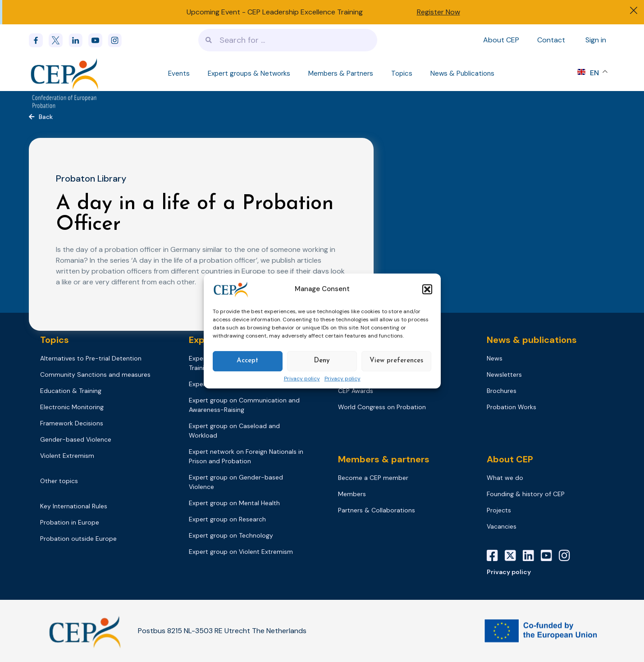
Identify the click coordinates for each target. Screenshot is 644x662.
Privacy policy (302, 379)
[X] (514, 556)
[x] (59, 40)
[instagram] (118, 40)
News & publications (532, 340)
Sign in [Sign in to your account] (596, 40)
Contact (551, 40)
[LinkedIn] (532, 556)
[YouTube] (550, 556)
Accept (247, 361)
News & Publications (462, 73)
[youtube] (98, 40)
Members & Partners (341, 73)
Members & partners (384, 459)
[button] (427, 289)
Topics (402, 73)
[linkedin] (78, 40)
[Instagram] (568, 556)
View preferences (396, 361)
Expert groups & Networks (249, 73)
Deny (322, 361)
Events (179, 73)
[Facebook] (39, 40)
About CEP (501, 40)
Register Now (438, 12)
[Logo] (65, 73)
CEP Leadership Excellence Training (305, 12)
